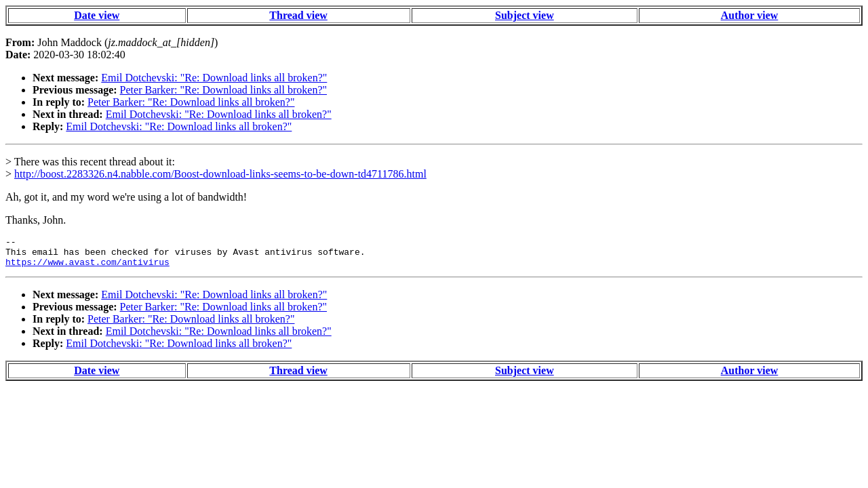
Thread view (298, 15)
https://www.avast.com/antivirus (87, 268)
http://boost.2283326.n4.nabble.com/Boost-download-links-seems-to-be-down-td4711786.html (220, 174)
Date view (97, 15)
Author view (750, 15)
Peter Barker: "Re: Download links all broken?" (223, 90)
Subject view (525, 15)
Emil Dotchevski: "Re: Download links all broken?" (214, 78)
